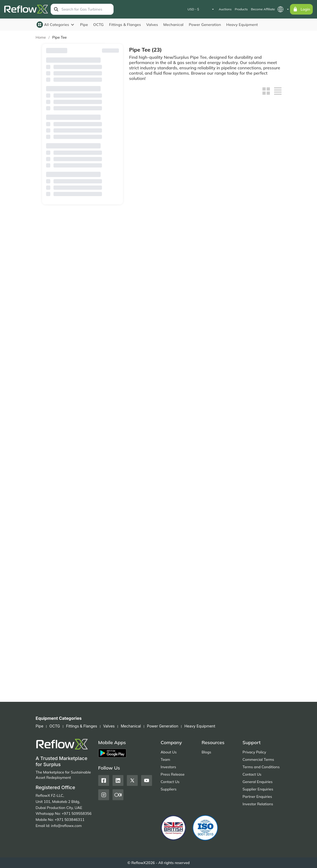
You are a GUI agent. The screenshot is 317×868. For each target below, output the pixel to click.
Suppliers (169, 789)
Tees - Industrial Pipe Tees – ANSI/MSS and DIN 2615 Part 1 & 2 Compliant (151, 148)
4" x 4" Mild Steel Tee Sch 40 (151, 596)
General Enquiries (258, 782)
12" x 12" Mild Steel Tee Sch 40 (149, 372)
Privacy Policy (254, 752)
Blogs (206, 752)
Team (166, 759)
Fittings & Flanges (125, 25)
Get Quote (153, 163)
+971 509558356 (77, 813)
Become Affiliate (263, 9)
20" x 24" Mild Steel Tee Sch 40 (202, 222)
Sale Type (82, 173)
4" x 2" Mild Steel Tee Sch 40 (256, 596)
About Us (169, 752)
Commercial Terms (258, 759)
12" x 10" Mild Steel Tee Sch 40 (202, 372)
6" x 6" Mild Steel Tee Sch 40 (256, 521)
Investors (168, 767)
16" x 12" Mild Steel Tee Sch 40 (254, 297)
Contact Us (170, 782)
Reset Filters (108, 51)
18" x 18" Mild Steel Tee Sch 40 (149, 297)
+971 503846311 (70, 820)
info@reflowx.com (66, 826)
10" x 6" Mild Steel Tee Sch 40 (204, 446)
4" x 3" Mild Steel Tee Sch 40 (203, 596)
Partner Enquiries (257, 797)
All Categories (56, 25)
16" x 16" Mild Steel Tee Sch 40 (202, 297)
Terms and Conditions (261, 767)
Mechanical (173, 25)
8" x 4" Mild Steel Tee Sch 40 (203, 521)
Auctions (225, 9)
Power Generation (205, 25)
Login (301, 9)
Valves (152, 25)
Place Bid (153, 686)
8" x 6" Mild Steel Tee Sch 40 (151, 521)
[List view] (278, 91)
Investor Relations (258, 804)
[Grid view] (266, 91)
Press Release (173, 774)
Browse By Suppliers (82, 87)
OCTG (99, 25)
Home (41, 37)
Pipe (84, 25)
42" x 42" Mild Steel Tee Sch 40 (254, 147)
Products (241, 9)
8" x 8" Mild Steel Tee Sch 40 (256, 446)
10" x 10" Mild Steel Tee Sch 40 (254, 372)
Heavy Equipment (242, 25)
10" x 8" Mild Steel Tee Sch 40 (152, 446)
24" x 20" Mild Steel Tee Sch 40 (202, 147)
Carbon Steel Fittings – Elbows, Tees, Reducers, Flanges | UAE (204, 670)
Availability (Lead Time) (82, 140)
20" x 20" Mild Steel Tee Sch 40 (254, 222)
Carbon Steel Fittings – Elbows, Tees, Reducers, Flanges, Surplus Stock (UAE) (152, 670)
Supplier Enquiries (258, 789)
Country (82, 114)
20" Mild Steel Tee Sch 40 (152, 222)
